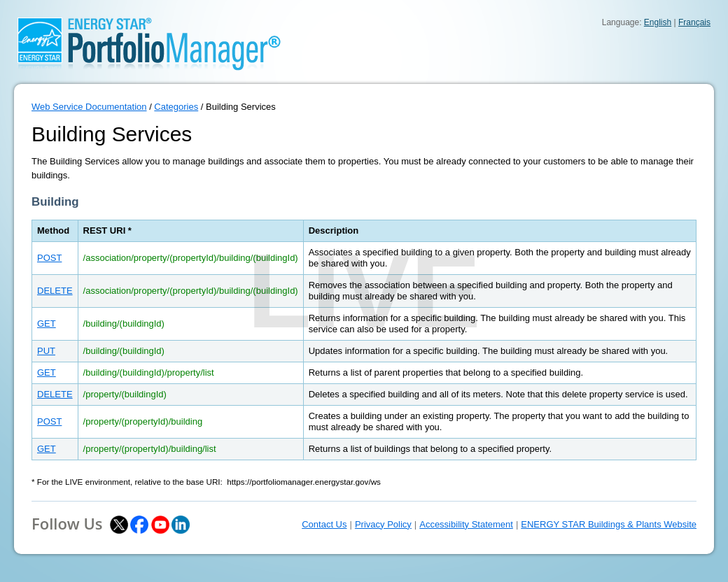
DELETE (55, 291)
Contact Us (324, 524)
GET (47, 324)
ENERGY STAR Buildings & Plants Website (609, 524)
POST (49, 258)
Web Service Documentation (89, 107)
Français (694, 22)
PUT (46, 351)
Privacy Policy (383, 524)
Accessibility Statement (466, 524)
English (658, 22)
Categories (176, 107)
